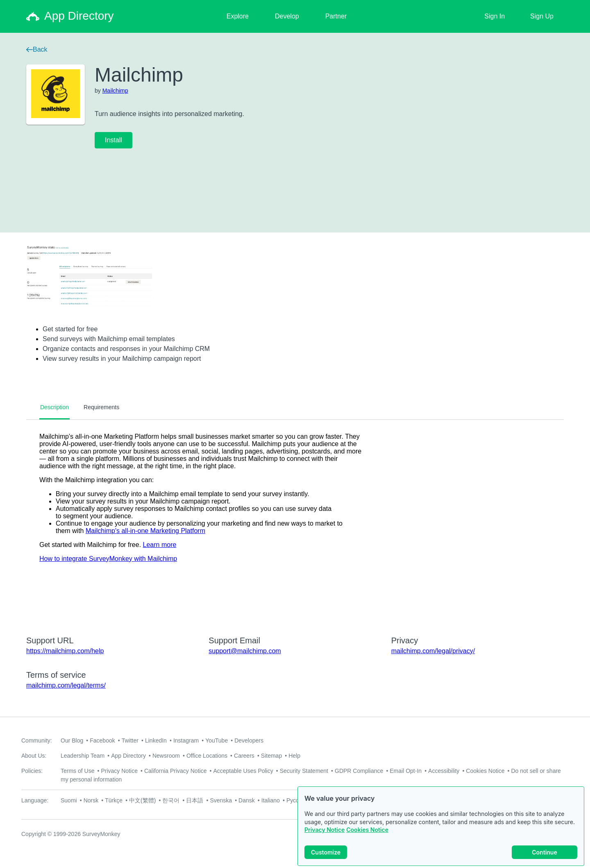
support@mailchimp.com (245, 651)
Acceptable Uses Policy (243, 771)
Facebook (102, 740)
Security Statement (304, 771)
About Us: (34, 756)
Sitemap (271, 756)
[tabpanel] (295, 522)
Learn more (160, 545)
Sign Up (542, 16)
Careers (244, 756)
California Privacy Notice (176, 771)
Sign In (495, 16)
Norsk (91, 800)
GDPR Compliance (359, 771)
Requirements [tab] (101, 407)
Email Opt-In (406, 771)
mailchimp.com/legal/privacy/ (433, 651)
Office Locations (207, 756)
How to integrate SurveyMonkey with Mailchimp (108, 559)
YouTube (217, 740)
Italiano (271, 800)
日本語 (195, 800)
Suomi (69, 800)
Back (37, 49)
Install (113, 140)
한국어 (171, 800)
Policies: (32, 771)
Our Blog (72, 740)
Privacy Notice (324, 830)
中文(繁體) (142, 800)
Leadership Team (83, 756)
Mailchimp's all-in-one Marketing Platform (145, 531)
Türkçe (114, 800)
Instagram (186, 740)
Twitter (130, 740)
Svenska (221, 800)
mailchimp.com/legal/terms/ (66, 685)
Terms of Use (77, 771)
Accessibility (444, 771)
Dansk (247, 800)
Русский (297, 800)
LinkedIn (156, 740)
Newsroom (166, 756)
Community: (37, 740)
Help (294, 756)
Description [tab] (54, 407)
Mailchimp (115, 91)
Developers (249, 740)
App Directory (128, 756)
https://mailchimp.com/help (65, 651)
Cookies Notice (367, 830)
